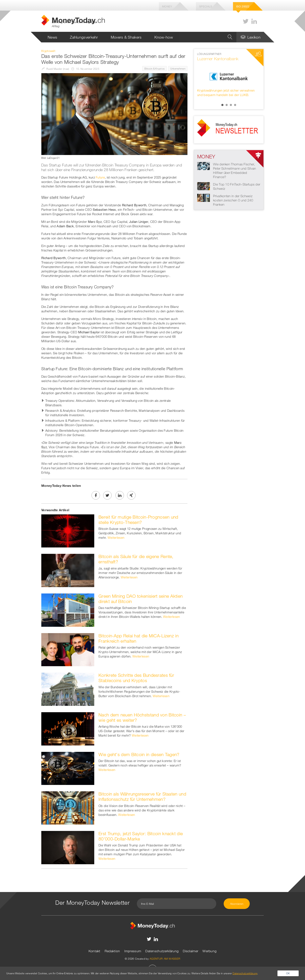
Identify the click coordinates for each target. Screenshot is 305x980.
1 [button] (222, 105)
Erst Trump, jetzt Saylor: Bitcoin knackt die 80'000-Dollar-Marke (141, 836)
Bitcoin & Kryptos (155, 68)
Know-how (164, 37)
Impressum (133, 951)
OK (288, 973)
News (52, 37)
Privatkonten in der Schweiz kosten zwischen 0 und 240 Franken (233, 200)
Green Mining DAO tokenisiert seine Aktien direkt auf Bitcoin (141, 599)
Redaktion (112, 951)
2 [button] (227, 105)
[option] (229, 75)
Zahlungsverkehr (84, 37)
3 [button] (231, 105)
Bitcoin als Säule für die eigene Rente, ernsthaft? (136, 559)
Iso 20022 (243, 6)
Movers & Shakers (126, 37)
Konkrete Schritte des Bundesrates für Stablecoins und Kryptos (136, 678)
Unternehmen (178, 68)
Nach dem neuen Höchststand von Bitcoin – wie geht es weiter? (142, 717)
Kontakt (94, 951)
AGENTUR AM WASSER (165, 959)
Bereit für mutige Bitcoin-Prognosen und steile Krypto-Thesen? (138, 520)
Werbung (209, 951)
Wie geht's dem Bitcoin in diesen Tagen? (139, 754)
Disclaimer (191, 951)
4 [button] (235, 105)
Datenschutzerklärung (162, 951)
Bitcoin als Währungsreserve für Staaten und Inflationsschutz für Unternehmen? (142, 796)
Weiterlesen (116, 537)
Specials (206, 6)
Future (100, 177)
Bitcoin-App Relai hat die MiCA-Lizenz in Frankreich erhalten (139, 638)
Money (167, 6)
